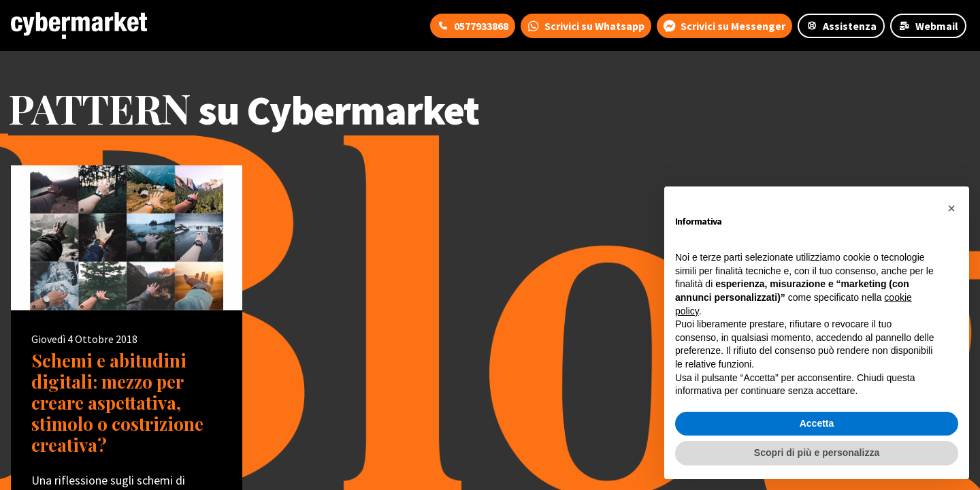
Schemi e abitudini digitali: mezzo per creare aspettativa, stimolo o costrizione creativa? (117, 403)
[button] (951, 208)
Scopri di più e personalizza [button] (817, 453)
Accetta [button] (817, 423)
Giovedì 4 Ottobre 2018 (84, 339)
